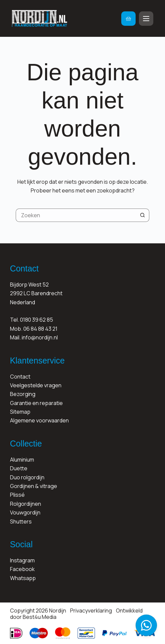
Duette (19, 468)
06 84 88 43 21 (40, 329)
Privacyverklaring (91, 611)
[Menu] (146, 19)
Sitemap (20, 412)
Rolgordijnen (26, 504)
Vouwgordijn (25, 512)
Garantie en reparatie (36, 403)
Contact (20, 377)
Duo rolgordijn (27, 477)
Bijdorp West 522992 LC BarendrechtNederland (36, 293)
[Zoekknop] (143, 215)
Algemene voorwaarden (39, 420)
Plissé (17, 495)
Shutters (21, 521)
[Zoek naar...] (76, 215)
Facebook (22, 569)
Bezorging (23, 394)
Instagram (22, 560)
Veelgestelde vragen (36, 385)
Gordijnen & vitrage (34, 486)
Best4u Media (40, 617)
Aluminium (22, 460)
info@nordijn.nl (40, 337)
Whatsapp (23, 578)
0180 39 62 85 (37, 320)
